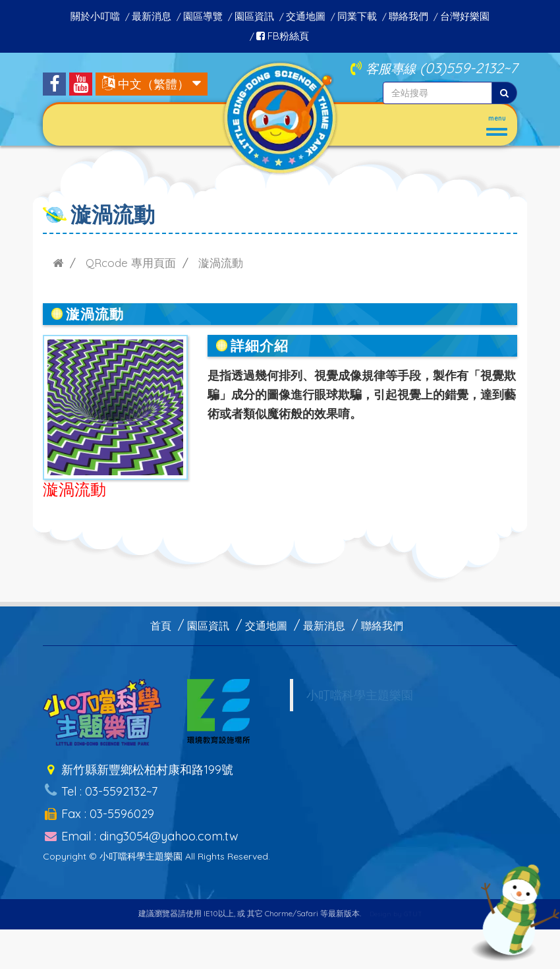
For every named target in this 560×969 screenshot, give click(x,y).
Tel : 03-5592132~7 (100, 786)
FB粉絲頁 (283, 36)
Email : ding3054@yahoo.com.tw (141, 824)
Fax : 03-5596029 (98, 805)
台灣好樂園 (465, 16)
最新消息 (152, 16)
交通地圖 (306, 16)
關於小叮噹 (95, 16)
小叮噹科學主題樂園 (360, 695)
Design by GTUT (396, 905)
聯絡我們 (408, 16)
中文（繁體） (154, 84)
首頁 (161, 626)
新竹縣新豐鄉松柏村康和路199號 (138, 768)
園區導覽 (203, 16)
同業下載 (357, 16)
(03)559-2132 (462, 68)
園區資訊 (254, 16)
